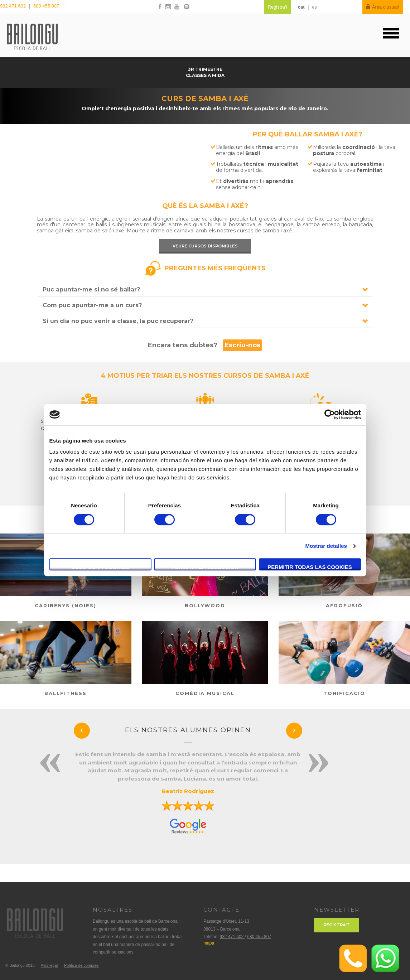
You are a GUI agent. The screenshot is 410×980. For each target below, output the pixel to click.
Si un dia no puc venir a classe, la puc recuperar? (118, 321)
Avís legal (49, 965)
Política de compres (81, 965)
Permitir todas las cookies (310, 567)
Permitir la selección (205, 567)
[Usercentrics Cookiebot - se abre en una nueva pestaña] (330, 415)
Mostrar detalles (326, 546)
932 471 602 (14, 6)
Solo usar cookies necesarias (100, 567)
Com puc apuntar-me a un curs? (92, 305)
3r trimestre (205, 69)
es (314, 7)
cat (301, 7)
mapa (209, 943)
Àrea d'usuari (383, 7)
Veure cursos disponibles (205, 246)
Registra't (337, 925)
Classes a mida (205, 75)
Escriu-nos (242, 345)
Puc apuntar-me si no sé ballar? (91, 289)
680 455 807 (46, 6)
